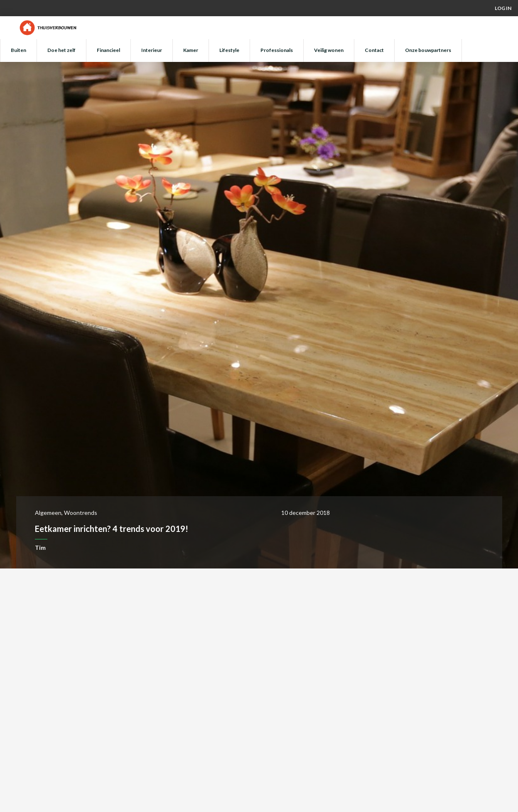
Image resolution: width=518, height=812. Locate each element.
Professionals (277, 50)
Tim (40, 547)
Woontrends (81, 513)
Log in (503, 8)
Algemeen (48, 513)
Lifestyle (229, 50)
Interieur (152, 50)
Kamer (191, 50)
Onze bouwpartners (428, 50)
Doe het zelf (61, 50)
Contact (374, 50)
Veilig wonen (329, 50)
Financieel (108, 50)
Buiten (18, 50)
